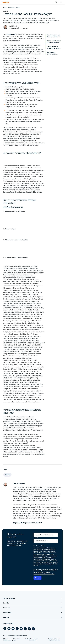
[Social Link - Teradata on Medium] (13, 629)
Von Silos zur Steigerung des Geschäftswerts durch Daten (54, 53)
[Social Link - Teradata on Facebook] (25, 629)
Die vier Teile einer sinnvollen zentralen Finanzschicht (53, 48)
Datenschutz (16, 639)
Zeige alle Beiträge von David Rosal (26, 523)
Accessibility (33, 640)
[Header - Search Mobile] (56, 2)
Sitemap (6, 639)
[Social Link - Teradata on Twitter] (17, 629)
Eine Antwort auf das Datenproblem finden (53, 36)
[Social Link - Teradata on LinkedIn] (5, 629)
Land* (36, 538)
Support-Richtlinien (54, 640)
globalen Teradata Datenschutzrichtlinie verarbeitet (44, 573)
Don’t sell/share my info (32, 639)
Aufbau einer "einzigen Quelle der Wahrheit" (54, 42)
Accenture (11, 34)
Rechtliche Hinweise (54, 639)
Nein (43, 546)
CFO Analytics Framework (13, 207)
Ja (37, 546)
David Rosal (13, 26)
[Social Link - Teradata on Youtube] (21, 629)
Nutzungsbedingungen (10, 640)
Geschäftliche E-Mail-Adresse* (44, 535)
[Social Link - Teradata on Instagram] (29, 629)
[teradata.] (6, 2)
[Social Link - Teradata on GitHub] (9, 629)
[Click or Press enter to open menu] (61, 2)
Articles (7, 475)
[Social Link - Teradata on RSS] (33, 629)
